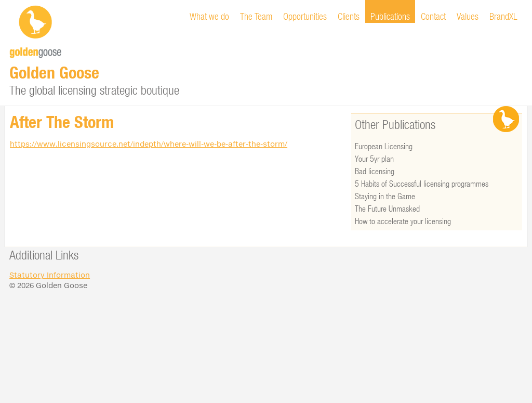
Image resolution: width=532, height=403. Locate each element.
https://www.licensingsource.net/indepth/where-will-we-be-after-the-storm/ (149, 144)
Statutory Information (50, 275)
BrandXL (503, 16)
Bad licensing (375, 171)
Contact (433, 16)
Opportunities (305, 16)
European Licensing (384, 146)
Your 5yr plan (374, 158)
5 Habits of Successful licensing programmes (422, 183)
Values (468, 16)
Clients (349, 16)
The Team (256, 16)
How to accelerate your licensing (403, 221)
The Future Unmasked (387, 208)
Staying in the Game (385, 196)
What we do (209, 16)
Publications (390, 16)
